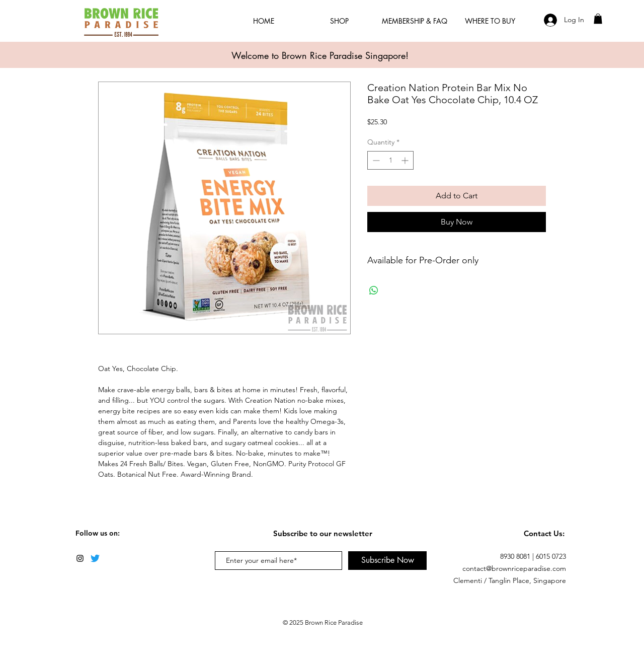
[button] (598, 19)
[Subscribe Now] (387, 561)
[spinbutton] (390, 160)
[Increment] (406, 160)
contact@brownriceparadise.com (514, 568)
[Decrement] (375, 160)
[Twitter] (95, 558)
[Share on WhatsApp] (374, 290)
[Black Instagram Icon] (80, 558)
